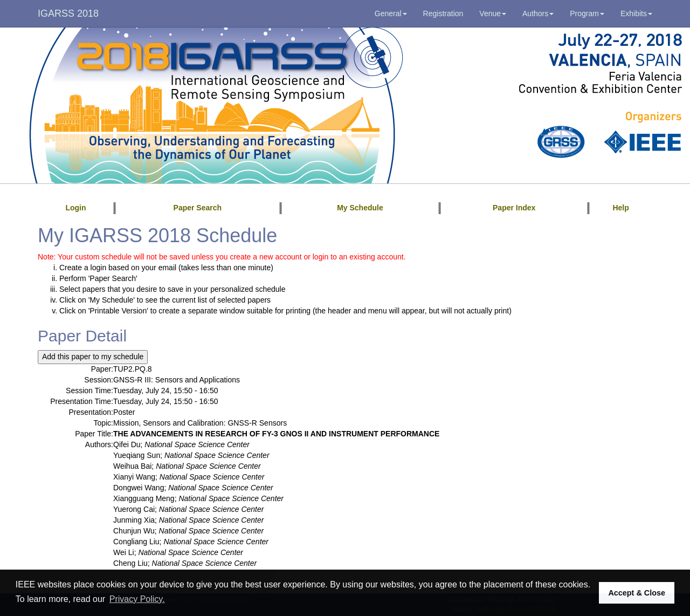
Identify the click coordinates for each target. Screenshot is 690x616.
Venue (493, 13)
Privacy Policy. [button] (137, 599)
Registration (443, 13)
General (391, 13)
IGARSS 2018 (68, 13)
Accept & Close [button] (637, 593)
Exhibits (636, 13)
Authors (538, 13)
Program (587, 13)
